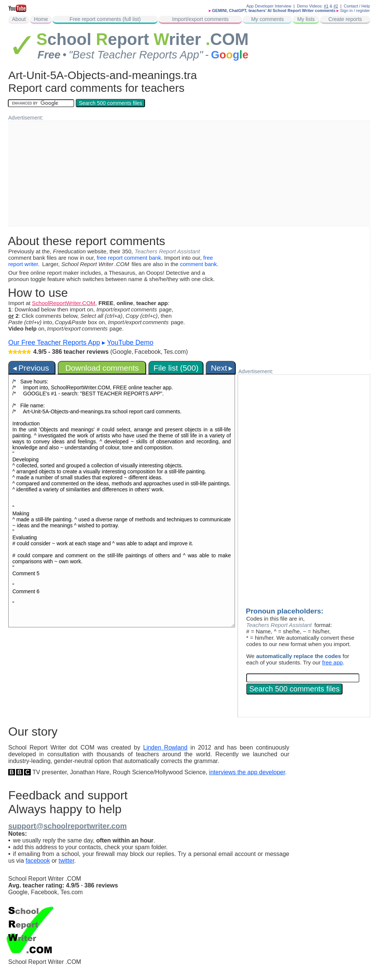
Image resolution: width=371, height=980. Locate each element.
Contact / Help (357, 6)
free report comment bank (129, 258)
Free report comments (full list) (105, 19)
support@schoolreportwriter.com (67, 826)
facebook (38, 861)
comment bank (198, 264)
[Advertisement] (161, 174)
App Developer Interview (269, 6)
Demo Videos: (313, 6)
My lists (306, 19)
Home (41, 19)
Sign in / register (355, 10)
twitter (66, 861)
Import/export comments (200, 19)
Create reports (345, 19)
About (19, 19)
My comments (267, 19)
